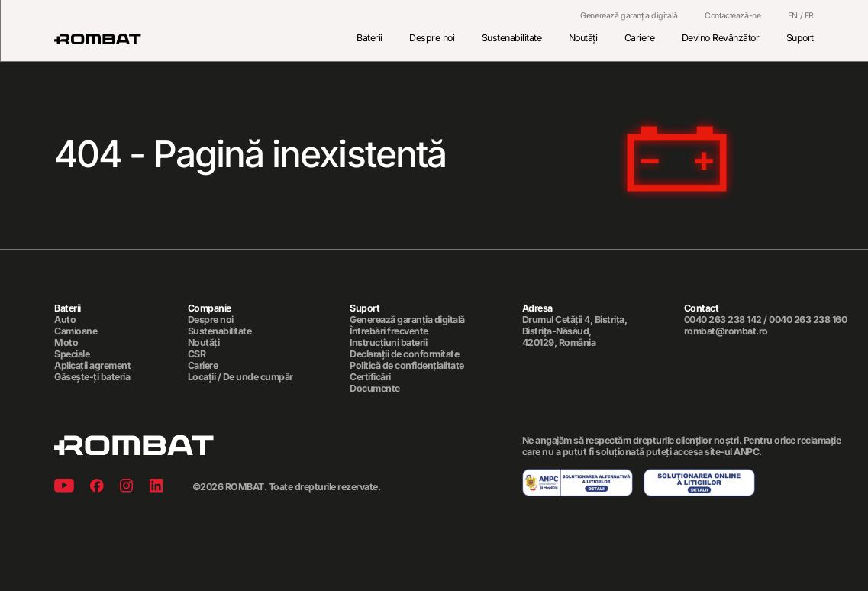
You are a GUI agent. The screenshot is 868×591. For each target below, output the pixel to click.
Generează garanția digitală (629, 16)
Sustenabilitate (512, 38)
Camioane (76, 331)
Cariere (640, 38)
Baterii (369, 38)
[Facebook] (97, 487)
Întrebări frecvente (389, 331)
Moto (66, 343)
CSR (197, 354)
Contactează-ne (732, 16)
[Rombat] (98, 39)
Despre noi (432, 38)
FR (809, 16)
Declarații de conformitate (404, 354)
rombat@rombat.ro (726, 331)
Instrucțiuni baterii (388, 343)
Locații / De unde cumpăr (240, 377)
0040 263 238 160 (808, 320)
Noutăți (583, 38)
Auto (65, 320)
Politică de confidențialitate (407, 366)
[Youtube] (64, 487)
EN (793, 16)
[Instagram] (126, 487)
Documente (375, 389)
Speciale (72, 354)
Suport (800, 38)
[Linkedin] (156, 487)
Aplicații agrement (92, 366)
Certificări (370, 377)
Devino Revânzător (721, 38)
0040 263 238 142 (723, 320)
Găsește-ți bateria (92, 377)
